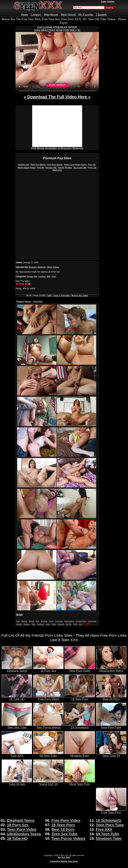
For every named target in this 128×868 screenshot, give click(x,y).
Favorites (38, 302)
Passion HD (51, 168)
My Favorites (86, 15)
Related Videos (24, 302)
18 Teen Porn (80, 698)
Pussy (51, 621)
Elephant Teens (17, 669)
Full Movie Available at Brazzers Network (57, 148)
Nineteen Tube (80, 754)
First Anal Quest (54, 165)
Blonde (32, 621)
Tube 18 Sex (17, 783)
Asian (48, 624)
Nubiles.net (24, 165)
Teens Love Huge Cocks (75, 165)
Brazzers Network (37, 267)
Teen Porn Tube (111, 726)
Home (25, 15)
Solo (80, 624)
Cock (75, 624)
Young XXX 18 (48, 783)
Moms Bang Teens (27, 168)
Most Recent (51, 15)
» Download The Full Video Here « (57, 97)
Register (111, 1)
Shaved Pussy (81, 621)
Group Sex (32, 276)
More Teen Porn (80, 783)
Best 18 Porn (111, 698)
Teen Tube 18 (111, 754)
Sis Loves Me (80, 168)
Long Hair (59, 621)
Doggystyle (92, 621)
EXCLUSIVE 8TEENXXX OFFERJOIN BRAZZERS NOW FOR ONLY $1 (57, 29)
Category (36, 15)
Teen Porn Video (80, 669)
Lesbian (42, 276)
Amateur (27, 624)
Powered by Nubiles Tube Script (64, 861)
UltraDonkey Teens (111, 669)
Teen (54, 276)
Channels (101, 15)
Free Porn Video (48, 698)
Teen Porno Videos (48, 726)
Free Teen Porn (111, 811)
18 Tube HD (17, 698)
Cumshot (61, 624)
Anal (37, 621)
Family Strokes (65, 168)
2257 (50, 296)
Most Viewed (68, 15)
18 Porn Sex (48, 669)
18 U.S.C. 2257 (64, 857)
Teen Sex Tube (17, 726)
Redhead (41, 624)
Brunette (44, 621)
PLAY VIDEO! (57, 85)
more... (87, 624)
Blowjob (24, 621)
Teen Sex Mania (38, 165)
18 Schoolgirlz (80, 726)
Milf (49, 276)
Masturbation (69, 621)
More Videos (53, 267)
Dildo (34, 624)
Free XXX (17, 754)
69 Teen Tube (48, 754)
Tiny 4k (40, 168)
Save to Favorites (62, 296)
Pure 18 (92, 165)
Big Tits (69, 624)
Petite (54, 624)
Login (103, 1)
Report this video (80, 296)
